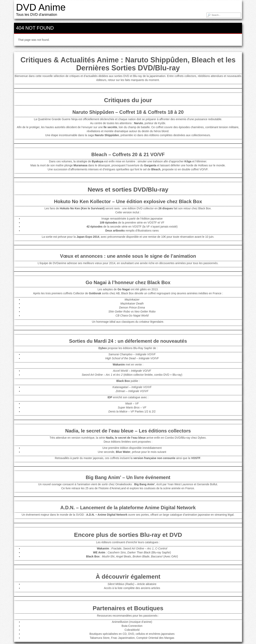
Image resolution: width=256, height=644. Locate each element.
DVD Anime (41, 7)
